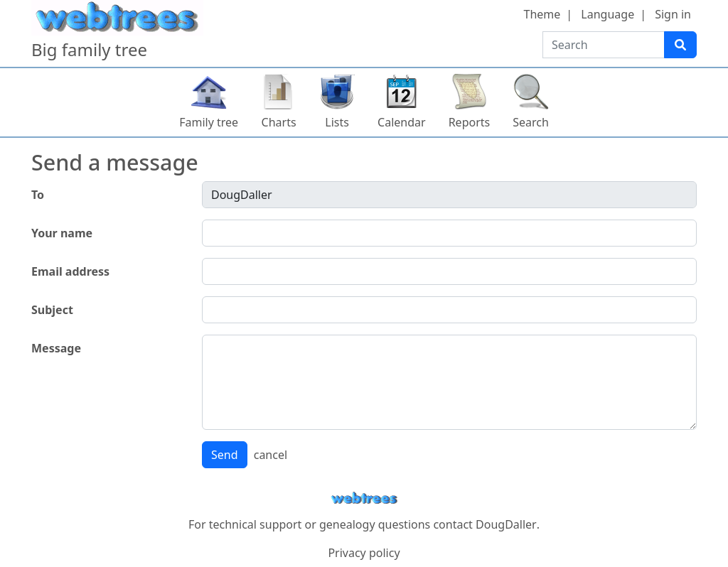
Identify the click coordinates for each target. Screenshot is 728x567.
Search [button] (531, 122)
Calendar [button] (402, 122)
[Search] (680, 45)
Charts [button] (279, 122)
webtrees (364, 498)
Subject (52, 310)
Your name (62, 233)
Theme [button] (542, 14)
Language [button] (607, 14)
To (38, 195)
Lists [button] (337, 122)
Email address (70, 271)
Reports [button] (470, 122)
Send (225, 455)
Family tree (209, 122)
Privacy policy (364, 553)
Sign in (673, 14)
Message (56, 348)
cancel (271, 455)
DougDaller (506, 524)
